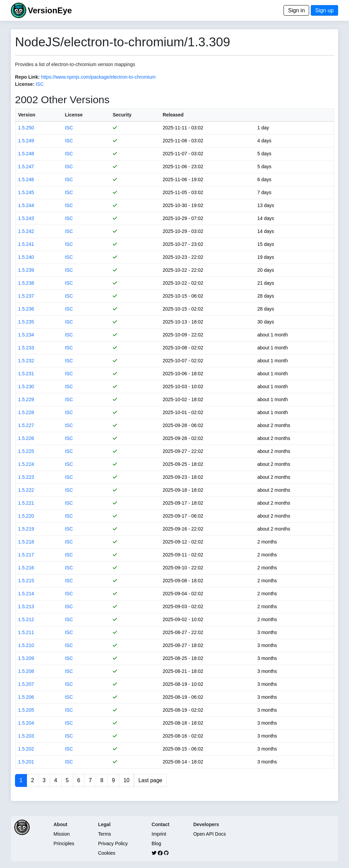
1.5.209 (26, 658)
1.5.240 (26, 257)
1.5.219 (26, 529)
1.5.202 (26, 749)
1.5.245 (26, 192)
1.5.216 (26, 568)
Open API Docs (210, 834)
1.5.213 (26, 606)
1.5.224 (26, 464)
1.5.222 (26, 490)
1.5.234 (26, 335)
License (74, 115)
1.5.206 (26, 697)
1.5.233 (26, 348)
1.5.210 (26, 645)
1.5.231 (26, 374)
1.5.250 (26, 128)
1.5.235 (26, 322)
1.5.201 (26, 762)
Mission (62, 834)
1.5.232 (26, 361)
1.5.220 (26, 516)
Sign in (296, 10)
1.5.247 (26, 167)
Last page (150, 780)
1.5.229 (26, 399)
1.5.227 (26, 425)
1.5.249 (26, 141)
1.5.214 (26, 594)
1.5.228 (26, 412)
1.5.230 (26, 386)
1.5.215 (26, 581)
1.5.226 (26, 438)
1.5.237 (26, 296)
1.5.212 (26, 619)
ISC (40, 84)
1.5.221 (26, 503)
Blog (156, 843)
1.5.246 (26, 179)
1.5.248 (26, 154)
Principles (64, 843)
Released (173, 115)
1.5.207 (26, 684)
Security (122, 115)
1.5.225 (26, 451)
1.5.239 (26, 270)
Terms (105, 834)
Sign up (324, 10)
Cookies (107, 853)
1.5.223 (26, 477)
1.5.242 (26, 231)
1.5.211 (26, 632)
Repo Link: (27, 77)
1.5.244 (26, 205)
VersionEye (50, 10)
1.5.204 (26, 723)
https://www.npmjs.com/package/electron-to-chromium (98, 77)
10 (126, 780)
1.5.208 (26, 671)
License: (25, 84)
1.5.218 (26, 542)
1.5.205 (26, 710)
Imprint (159, 834)
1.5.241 (26, 244)
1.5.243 (26, 218)
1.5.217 (26, 555)
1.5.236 (26, 309)
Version (27, 115)
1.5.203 (26, 736)
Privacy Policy (113, 843)
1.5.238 (26, 283)
